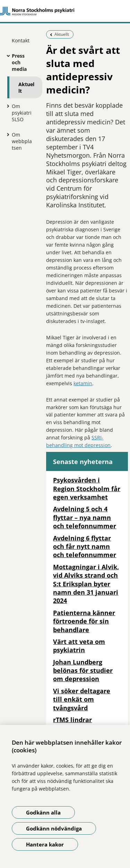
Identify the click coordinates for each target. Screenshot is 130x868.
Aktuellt (26, 88)
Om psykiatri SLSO (22, 113)
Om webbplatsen (22, 141)
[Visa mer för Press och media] (7, 56)
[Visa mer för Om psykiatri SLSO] (7, 106)
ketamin (83, 383)
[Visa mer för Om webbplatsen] (7, 134)
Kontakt (21, 40)
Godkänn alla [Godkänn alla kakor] (43, 812)
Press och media (19, 62)
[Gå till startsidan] (65, 11)
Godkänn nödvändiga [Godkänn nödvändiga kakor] (54, 828)
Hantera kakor (45, 844)
